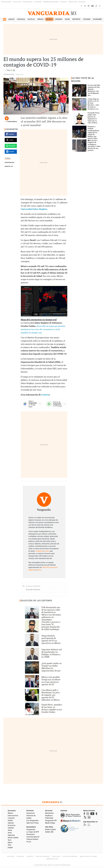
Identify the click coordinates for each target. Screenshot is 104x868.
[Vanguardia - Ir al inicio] (52, 13)
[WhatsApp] (56, 404)
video (47, 551)
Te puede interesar (33, 589)
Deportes (76, 19)
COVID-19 (9, 166)
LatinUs (45, 395)
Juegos (11, 19)
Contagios (10, 162)
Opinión (59, 19)
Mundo (49, 19)
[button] (5, 19)
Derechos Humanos (50, 567)
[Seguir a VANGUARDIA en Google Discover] (10, 70)
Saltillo (31, 19)
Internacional (9, 74)
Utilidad (87, 19)
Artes (39, 570)
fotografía (39, 551)
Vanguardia (12, 122)
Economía (97, 19)
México (41, 19)
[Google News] (32, 404)
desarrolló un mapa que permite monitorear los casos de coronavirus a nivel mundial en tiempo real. (43, 329)
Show (67, 19)
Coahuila (21, 19)
